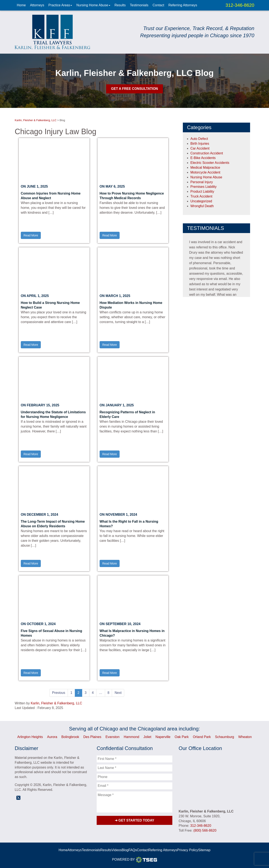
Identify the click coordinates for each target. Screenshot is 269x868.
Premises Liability (203, 187)
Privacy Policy (188, 850)
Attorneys (37, 5)
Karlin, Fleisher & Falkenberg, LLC (56, 703)
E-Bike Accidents (203, 158)
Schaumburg (225, 737)
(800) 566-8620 (205, 830)
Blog (125, 850)
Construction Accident (207, 153)
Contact (158, 5)
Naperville (163, 737)
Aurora (52, 737)
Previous (59, 693)
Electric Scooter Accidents (210, 163)
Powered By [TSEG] (134, 860)
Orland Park (202, 737)
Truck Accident (201, 196)
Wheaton (245, 737)
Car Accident (200, 148)
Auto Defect (199, 139)
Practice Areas (60, 5)
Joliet (147, 737)
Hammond (132, 737)
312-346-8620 (240, 5)
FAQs (133, 850)
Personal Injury (202, 182)
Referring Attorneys (183, 5)
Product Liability (202, 191)
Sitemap (204, 850)
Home (21, 5)
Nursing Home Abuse (93, 5)
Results (120, 5)
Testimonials (139, 5)
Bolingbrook (70, 737)
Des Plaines (92, 737)
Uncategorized (201, 201)
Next (118, 693)
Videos (117, 850)
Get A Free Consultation (135, 89)
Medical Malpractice (205, 168)
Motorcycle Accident (205, 172)
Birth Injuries (200, 144)
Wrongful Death (202, 206)
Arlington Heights (30, 737)
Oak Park (182, 737)
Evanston (113, 737)
